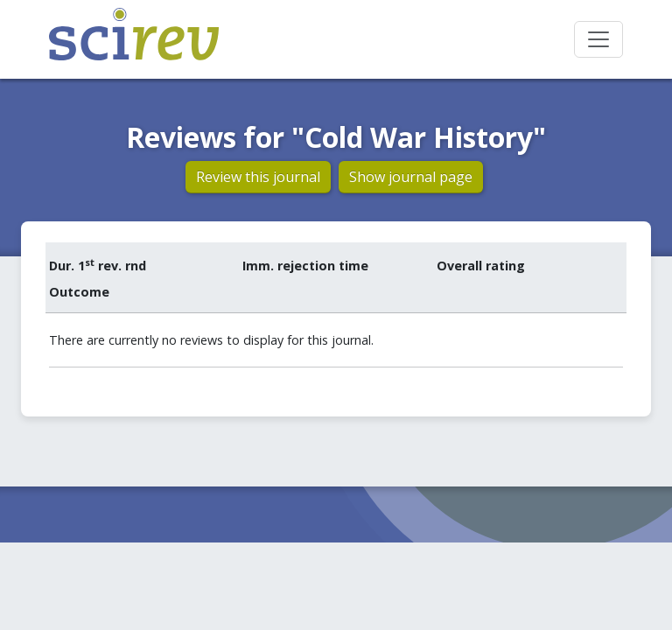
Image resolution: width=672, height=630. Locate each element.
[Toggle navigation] (598, 39)
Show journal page (411, 177)
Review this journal (258, 177)
